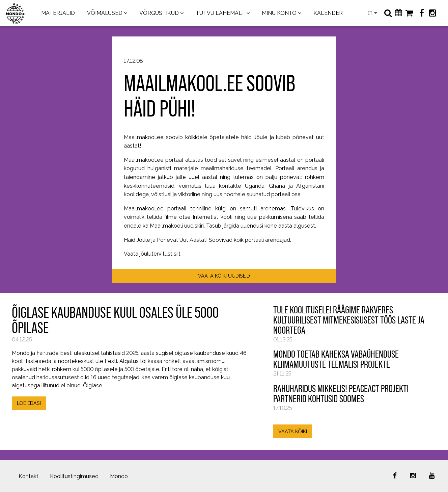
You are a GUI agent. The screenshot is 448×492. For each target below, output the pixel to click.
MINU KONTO (279, 13)
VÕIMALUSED (105, 13)
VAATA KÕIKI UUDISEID (224, 276)
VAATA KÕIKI (293, 431)
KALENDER (328, 13)
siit (177, 254)
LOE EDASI (29, 403)
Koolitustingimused (74, 476)
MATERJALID (58, 13)
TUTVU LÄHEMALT (220, 13)
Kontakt (29, 476)
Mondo (119, 476)
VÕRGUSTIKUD (159, 13)
